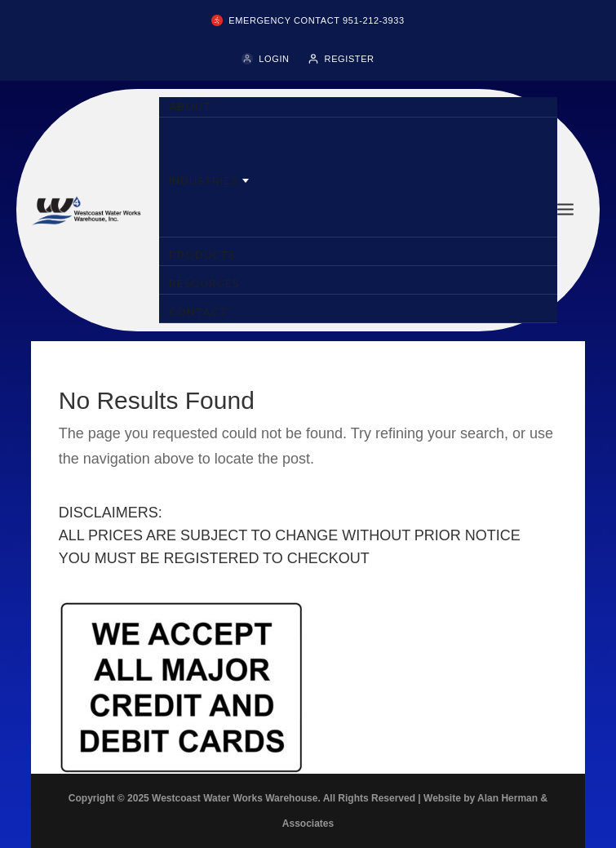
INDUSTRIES (203, 181)
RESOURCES (204, 284)
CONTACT (198, 312)
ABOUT (190, 107)
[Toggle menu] (565, 210)
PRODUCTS (202, 255)
